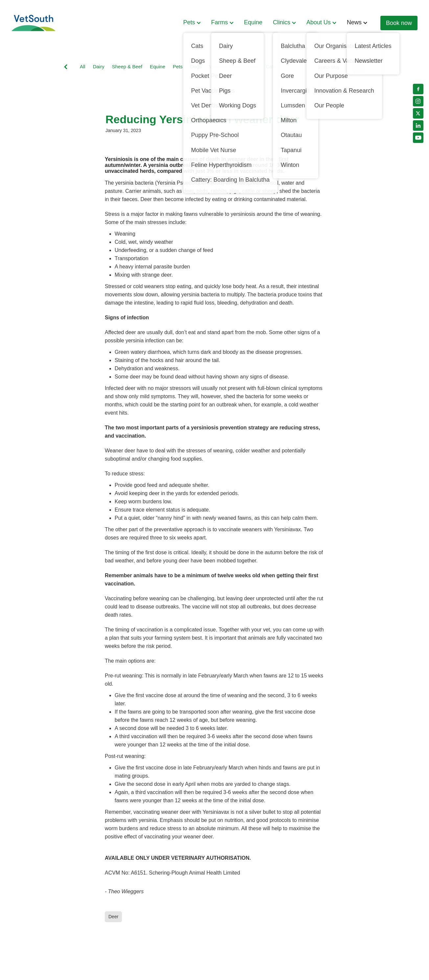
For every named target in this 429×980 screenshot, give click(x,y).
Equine (253, 22)
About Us (321, 22)
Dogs (196, 67)
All (83, 67)
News (357, 22)
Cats (271, 67)
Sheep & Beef (127, 67)
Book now (399, 23)
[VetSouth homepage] (52, 23)
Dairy (99, 67)
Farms (222, 22)
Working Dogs (225, 67)
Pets (192, 22)
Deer (253, 67)
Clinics (284, 22)
